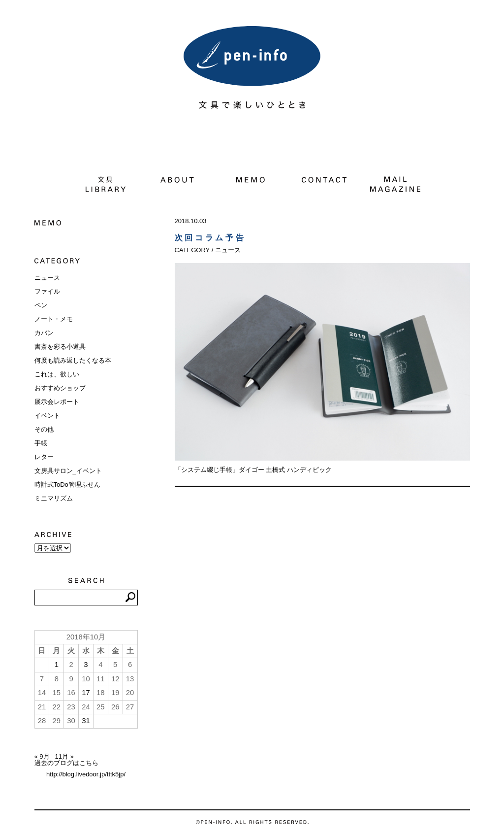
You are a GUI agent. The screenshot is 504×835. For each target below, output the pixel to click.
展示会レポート (57, 402)
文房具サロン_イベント (68, 471)
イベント (47, 416)
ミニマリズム (54, 498)
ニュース (47, 278)
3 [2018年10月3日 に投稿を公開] (86, 665)
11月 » (64, 756)
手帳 (41, 443)
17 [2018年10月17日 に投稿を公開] (86, 693)
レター (44, 457)
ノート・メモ (54, 319)
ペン (41, 305)
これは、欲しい (57, 374)
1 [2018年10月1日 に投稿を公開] (57, 665)
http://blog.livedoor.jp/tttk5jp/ (86, 774)
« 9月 (42, 756)
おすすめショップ (60, 388)
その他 (44, 429)
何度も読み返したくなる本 (73, 360)
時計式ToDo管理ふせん (67, 484)
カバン (44, 333)
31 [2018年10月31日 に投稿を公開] (86, 721)
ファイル (47, 291)
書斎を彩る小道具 (60, 347)
